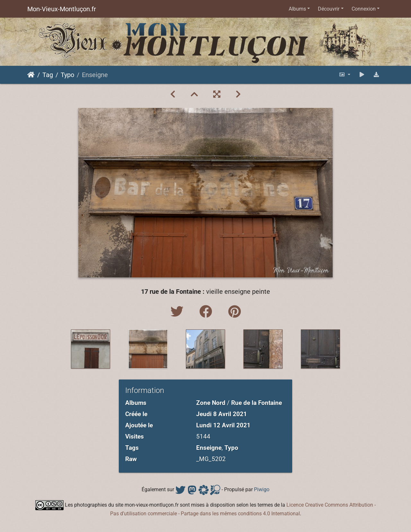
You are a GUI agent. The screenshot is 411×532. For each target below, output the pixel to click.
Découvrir (329, 9)
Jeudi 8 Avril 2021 (222, 414)
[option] (91, 349)
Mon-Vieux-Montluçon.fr (62, 9)
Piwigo (262, 489)
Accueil (31, 75)
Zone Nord (211, 403)
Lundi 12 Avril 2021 (223, 425)
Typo (67, 75)
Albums (297, 9)
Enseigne (209, 448)
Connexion (364, 9)
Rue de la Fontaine (257, 403)
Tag (48, 75)
